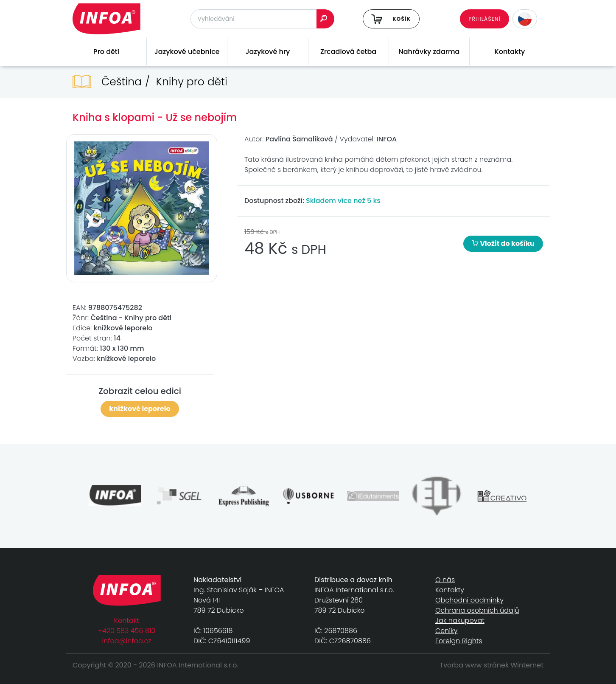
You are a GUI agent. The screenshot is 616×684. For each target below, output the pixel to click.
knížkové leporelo (140, 409)
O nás (445, 580)
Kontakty (510, 52)
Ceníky (446, 631)
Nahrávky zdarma (429, 52)
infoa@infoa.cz (127, 641)
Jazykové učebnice (187, 52)
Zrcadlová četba (348, 52)
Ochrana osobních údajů (477, 610)
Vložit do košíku (503, 243)
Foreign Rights (459, 641)
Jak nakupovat (460, 621)
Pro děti (106, 52)
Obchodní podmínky (469, 600)
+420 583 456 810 (127, 631)
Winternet (527, 665)
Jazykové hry (267, 52)
